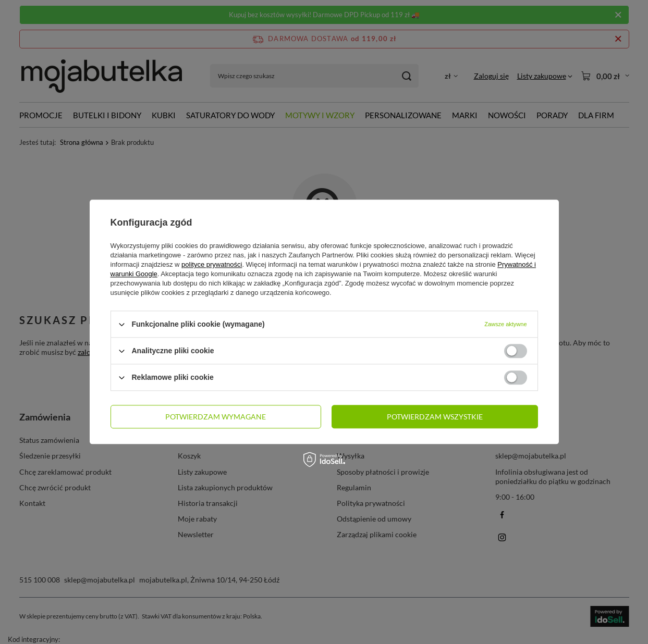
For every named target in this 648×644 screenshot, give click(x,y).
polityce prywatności (212, 264)
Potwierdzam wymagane (216, 417)
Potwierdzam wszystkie (435, 417)
